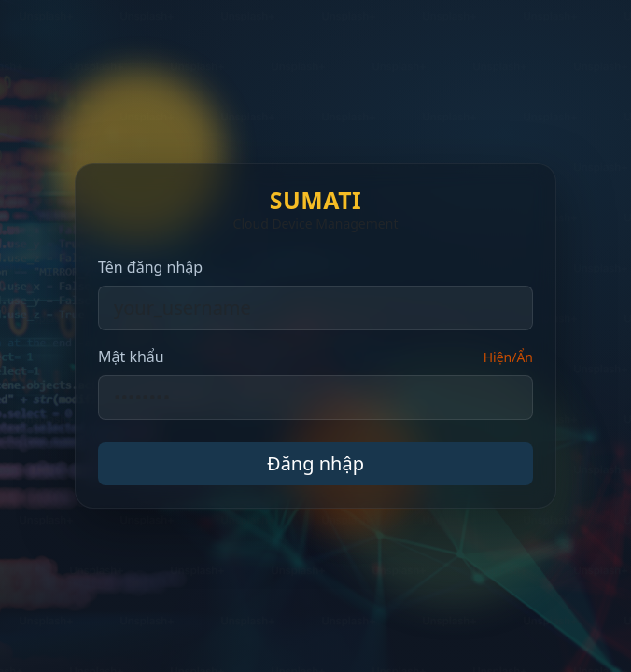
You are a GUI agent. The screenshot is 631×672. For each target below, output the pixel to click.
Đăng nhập (315, 463)
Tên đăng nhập (150, 267)
